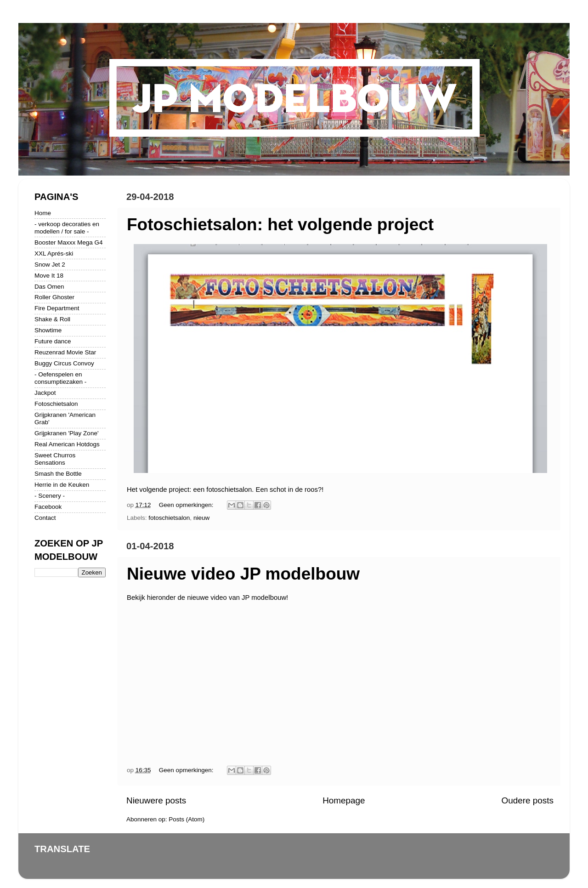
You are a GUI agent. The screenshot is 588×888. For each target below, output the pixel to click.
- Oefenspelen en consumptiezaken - (60, 378)
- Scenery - (50, 496)
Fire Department (57, 308)
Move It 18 (49, 276)
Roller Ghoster (54, 297)
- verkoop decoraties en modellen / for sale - (67, 228)
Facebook (48, 507)
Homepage (344, 800)
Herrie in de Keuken (62, 485)
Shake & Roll (52, 319)
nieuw (201, 518)
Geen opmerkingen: (187, 505)
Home (43, 213)
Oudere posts (528, 800)
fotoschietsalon (169, 518)
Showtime (48, 330)
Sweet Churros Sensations (55, 459)
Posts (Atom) (187, 819)
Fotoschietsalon (56, 404)
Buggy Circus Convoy (64, 363)
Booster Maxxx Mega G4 (69, 242)
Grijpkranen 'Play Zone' (66, 433)
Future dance (53, 341)
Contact (45, 518)
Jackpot (45, 393)
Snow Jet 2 (50, 265)
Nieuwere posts (156, 800)
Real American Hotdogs (67, 444)
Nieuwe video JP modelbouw (243, 574)
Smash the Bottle (58, 474)
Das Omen (49, 287)
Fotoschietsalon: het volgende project (280, 225)
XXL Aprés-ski (54, 253)
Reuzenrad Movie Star (65, 352)
